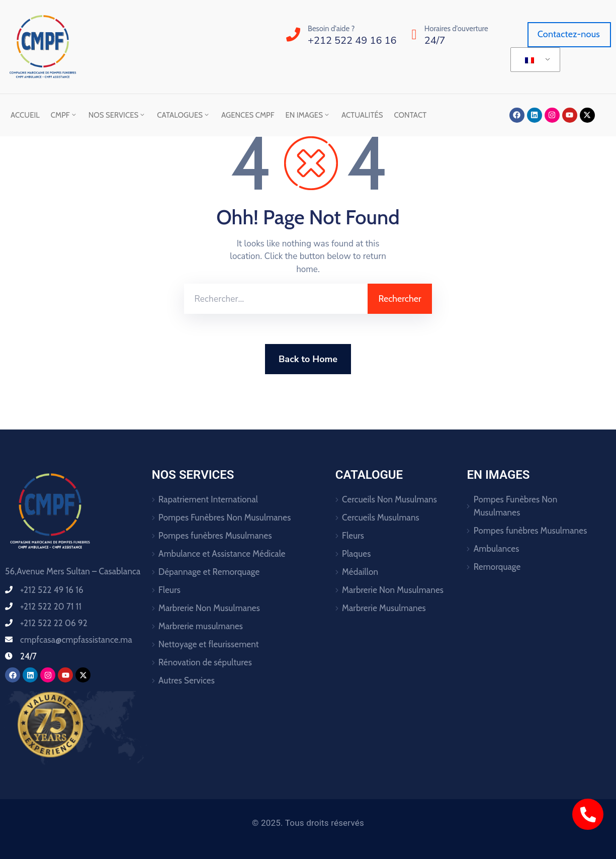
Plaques (356, 554)
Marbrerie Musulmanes (384, 608)
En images (308, 115)
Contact (411, 115)
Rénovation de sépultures (205, 662)
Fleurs (169, 590)
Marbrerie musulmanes (201, 626)
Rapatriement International (208, 499)
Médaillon (360, 572)
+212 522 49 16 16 (352, 40)
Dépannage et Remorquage (209, 572)
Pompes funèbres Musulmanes (215, 536)
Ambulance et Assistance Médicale (222, 554)
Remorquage (497, 567)
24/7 (435, 40)
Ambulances (497, 549)
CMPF (64, 115)
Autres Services (187, 680)
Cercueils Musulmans (381, 518)
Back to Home (308, 359)
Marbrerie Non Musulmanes (209, 608)
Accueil (25, 115)
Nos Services (117, 115)
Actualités (362, 115)
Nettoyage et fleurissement (209, 644)
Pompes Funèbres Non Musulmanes (225, 518)
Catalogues (184, 115)
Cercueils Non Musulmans (389, 499)
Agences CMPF (248, 115)
